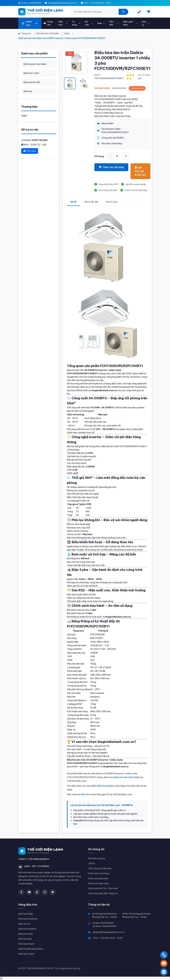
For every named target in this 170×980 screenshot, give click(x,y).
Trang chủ (48, 23)
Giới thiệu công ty (97, 858)
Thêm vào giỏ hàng (111, 167)
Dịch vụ (146, 23)
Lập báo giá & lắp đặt (140, 171)
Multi (101, 23)
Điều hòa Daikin (105, 786)
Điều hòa (63, 23)
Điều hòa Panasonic (28, 919)
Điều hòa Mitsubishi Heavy (31, 949)
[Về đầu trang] (1, 978)
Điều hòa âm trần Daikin (35, 64)
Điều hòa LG (24, 924)
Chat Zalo (30, 151)
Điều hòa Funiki (26, 934)
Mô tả (73, 202)
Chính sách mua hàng (99, 873)
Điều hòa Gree (25, 939)
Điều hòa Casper (26, 944)
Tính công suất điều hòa (100, 868)
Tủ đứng (76, 23)
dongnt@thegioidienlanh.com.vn (109, 932)
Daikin (24, 116)
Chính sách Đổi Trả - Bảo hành (103, 888)
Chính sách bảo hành (98, 879)
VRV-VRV (114, 23)
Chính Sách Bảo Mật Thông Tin (103, 893)
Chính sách (112, 202)
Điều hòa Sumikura (27, 929)
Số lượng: (99, 156)
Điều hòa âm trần (32, 82)
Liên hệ (91, 863)
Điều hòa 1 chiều (31, 73)
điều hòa (85, 794)
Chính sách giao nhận (98, 883)
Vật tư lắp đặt (91, 202)
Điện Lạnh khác (130, 23)
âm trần (89, 23)
